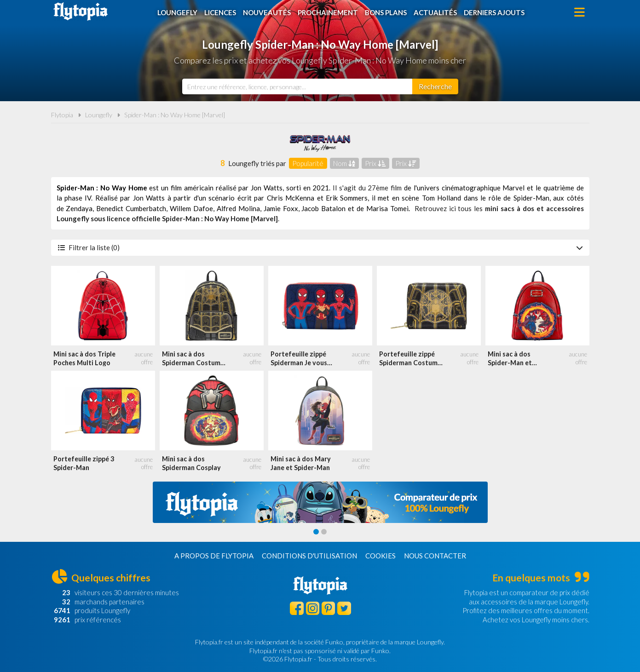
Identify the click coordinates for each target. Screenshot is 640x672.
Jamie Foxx (281, 208)
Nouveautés (267, 12)
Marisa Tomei (387, 208)
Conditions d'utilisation (309, 556)
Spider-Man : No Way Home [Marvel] (175, 115)
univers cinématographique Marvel (471, 188)
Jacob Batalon (323, 208)
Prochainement (328, 12)
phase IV (78, 198)
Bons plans (386, 12)
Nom (344, 163)
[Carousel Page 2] (324, 532)
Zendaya (79, 208)
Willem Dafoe (191, 208)
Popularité (308, 163)
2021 (321, 188)
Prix (375, 163)
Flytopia (81, 11)
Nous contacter (435, 556)
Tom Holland (441, 198)
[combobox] (297, 86)
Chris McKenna (291, 198)
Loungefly (177, 12)
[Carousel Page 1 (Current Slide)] (316, 532)
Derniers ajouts (494, 12)
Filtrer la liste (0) (320, 247)
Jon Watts (267, 188)
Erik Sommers (347, 198)
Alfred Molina (238, 208)
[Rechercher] (435, 86)
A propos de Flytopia (214, 556)
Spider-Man (531, 198)
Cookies (381, 556)
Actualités (435, 12)
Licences (220, 12)
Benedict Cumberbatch (131, 208)
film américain (192, 188)
